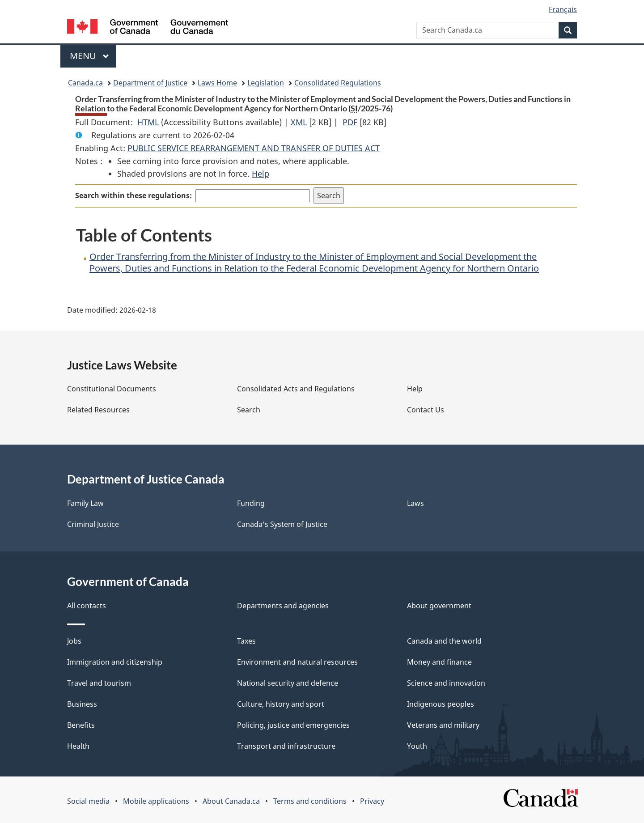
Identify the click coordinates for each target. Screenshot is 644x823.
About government (439, 606)
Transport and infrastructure (286, 746)
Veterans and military (443, 725)
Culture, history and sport (281, 704)
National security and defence (288, 683)
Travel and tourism (99, 683)
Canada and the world (444, 641)
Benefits (81, 725)
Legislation (266, 83)
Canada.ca (85, 83)
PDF (350, 122)
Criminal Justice (93, 524)
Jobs (74, 641)
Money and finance (439, 662)
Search (249, 410)
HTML (148, 122)
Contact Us (426, 410)
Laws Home (217, 83)
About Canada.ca (231, 801)
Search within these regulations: (133, 195)
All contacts (87, 606)
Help (261, 174)
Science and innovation (446, 683)
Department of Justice (150, 83)
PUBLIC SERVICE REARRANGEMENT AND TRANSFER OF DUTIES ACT (254, 148)
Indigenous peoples (441, 704)
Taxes (246, 641)
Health (78, 746)
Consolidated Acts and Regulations (296, 389)
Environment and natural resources (297, 662)
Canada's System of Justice (282, 524)
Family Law (85, 503)
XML (299, 122)
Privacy (372, 801)
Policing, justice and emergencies (293, 725)
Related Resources (98, 410)
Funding (251, 503)
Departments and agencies (283, 606)
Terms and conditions (310, 801)
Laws (415, 503)
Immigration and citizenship (115, 662)
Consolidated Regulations (338, 83)
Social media (88, 801)
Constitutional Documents (112, 389)
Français (563, 9)
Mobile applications (156, 801)
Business (82, 704)
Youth (417, 746)
